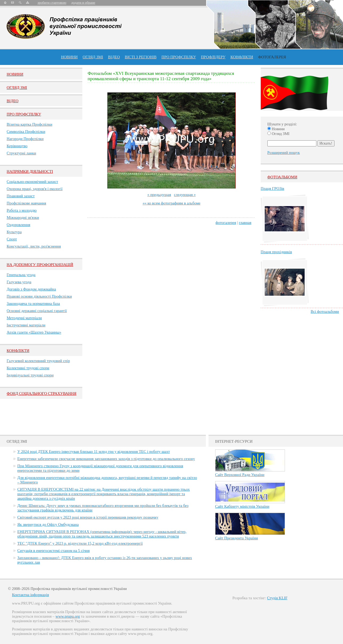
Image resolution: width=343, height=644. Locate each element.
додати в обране (83, 3)
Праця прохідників (276, 252)
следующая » (185, 195)
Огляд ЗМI (17, 88)
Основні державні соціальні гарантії (37, 311)
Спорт (12, 239)
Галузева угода (19, 282)
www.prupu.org (68, 616)
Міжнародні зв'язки (23, 218)
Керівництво (17, 146)
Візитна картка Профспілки (29, 124)
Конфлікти (18, 351)
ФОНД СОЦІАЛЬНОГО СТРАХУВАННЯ (42, 393)
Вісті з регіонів (140, 57)
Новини (69, 57)
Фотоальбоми (282, 177)
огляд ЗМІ (93, 57)
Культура (14, 232)
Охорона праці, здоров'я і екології (35, 189)
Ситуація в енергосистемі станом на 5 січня (54, 551)
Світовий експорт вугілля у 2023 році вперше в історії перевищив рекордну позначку (88, 517)
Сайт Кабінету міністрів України (242, 506)
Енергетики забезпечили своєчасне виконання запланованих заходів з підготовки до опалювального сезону (106, 459)
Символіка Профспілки (26, 132)
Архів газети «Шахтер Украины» (34, 332)
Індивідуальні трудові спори (30, 375)
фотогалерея (226, 223)
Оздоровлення (19, 225)
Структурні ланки (21, 153)
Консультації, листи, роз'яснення (34, 246)
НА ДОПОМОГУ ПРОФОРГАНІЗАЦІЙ (40, 265)
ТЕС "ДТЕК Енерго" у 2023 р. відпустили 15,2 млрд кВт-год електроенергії (80, 543)
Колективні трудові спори (28, 368)
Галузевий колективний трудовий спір (38, 361)
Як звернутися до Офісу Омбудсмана (48, 524)
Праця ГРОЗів (272, 188)
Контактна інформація (30, 595)
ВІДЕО (114, 57)
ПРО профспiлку (179, 57)
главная (245, 223)
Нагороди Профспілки (25, 139)
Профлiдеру (213, 57)
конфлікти (242, 57)
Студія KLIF (277, 598)
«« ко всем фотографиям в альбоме (171, 203)
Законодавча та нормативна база (33, 303)
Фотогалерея (272, 57)
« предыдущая (159, 195)
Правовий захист (21, 196)
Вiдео (13, 101)
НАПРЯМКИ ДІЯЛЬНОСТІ (30, 171)
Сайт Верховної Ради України (240, 475)
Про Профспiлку (24, 114)
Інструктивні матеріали (26, 325)
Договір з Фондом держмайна (31, 289)
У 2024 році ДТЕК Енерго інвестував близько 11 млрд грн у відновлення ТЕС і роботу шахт (94, 452)
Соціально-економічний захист (32, 182)
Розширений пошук (284, 153)
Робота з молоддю (22, 210)
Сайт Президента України (237, 538)
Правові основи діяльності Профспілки (39, 296)
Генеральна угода (21, 275)
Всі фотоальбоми (325, 311)
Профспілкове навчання (26, 203)
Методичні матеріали (24, 318)
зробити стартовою (52, 3)
